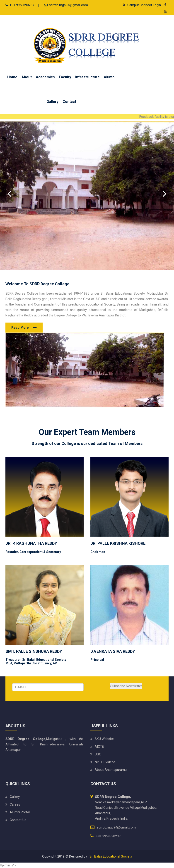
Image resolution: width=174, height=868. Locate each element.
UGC (98, 754)
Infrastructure (87, 77)
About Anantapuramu (111, 770)
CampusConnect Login (140, 5)
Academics (45, 77)
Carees (15, 804)
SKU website (104, 739)
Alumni (110, 77)
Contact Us (18, 820)
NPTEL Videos (105, 762)
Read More (20, 328)
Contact (69, 102)
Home (12, 77)
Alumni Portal (20, 812)
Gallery (52, 102)
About (27, 77)
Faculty (65, 77)
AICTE (99, 747)
